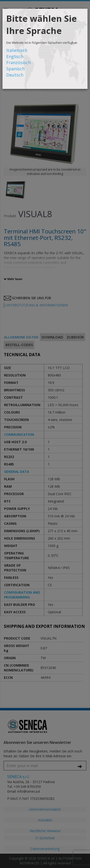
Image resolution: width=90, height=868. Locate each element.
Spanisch (15, 69)
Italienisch (17, 50)
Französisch (18, 62)
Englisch (15, 56)
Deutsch (15, 75)
